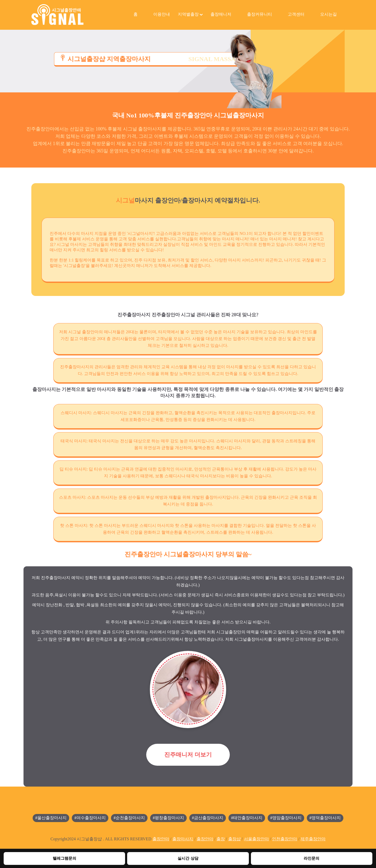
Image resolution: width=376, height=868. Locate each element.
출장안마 (161, 839)
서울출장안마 (256, 839)
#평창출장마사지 (168, 818)
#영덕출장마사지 (325, 818)
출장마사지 (183, 839)
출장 (221, 839)
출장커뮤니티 (260, 14)
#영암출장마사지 (286, 818)
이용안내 (162, 14)
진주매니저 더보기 (188, 755)
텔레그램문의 (64, 858)
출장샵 (234, 839)
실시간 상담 (188, 858)
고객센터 (296, 14)
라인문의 (312, 858)
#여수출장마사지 (90, 818)
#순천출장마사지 (129, 818)
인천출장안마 (285, 839)
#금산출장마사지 (208, 818)
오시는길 (328, 14)
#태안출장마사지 (247, 818)
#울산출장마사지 (51, 818)
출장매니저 (221, 14)
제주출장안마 (313, 839)
